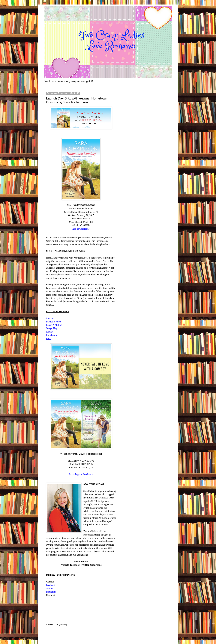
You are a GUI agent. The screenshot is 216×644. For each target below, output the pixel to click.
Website (65, 565)
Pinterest (50, 595)
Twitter (85, 565)
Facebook (75, 565)
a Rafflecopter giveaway (57, 624)
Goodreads (96, 565)
